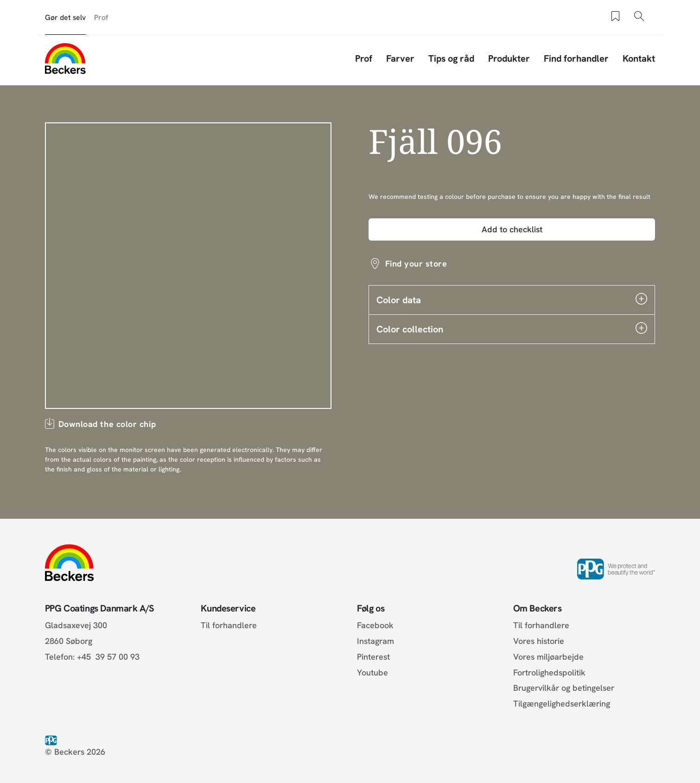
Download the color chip (107, 424)
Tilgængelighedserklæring (562, 703)
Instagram (375, 641)
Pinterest (373, 657)
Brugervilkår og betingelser (564, 688)
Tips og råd (451, 58)
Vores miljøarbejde (548, 657)
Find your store (416, 264)
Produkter (509, 58)
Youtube (372, 672)
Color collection (512, 329)
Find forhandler (576, 58)
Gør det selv (65, 17)
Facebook (375, 625)
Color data (512, 299)
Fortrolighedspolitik (549, 672)
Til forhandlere (229, 625)
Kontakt (639, 58)
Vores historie (539, 641)
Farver (400, 58)
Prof (101, 17)
